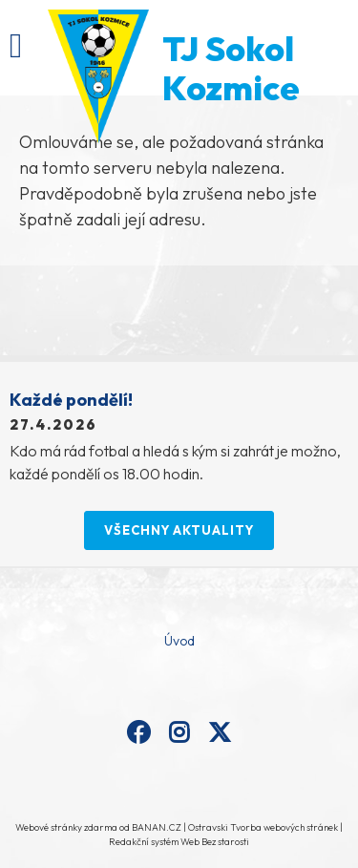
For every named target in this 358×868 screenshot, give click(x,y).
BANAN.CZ (157, 827)
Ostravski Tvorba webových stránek (263, 827)
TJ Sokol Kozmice (231, 68)
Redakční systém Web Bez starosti (179, 842)
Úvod (179, 641)
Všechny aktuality (179, 530)
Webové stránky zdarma (66, 827)
